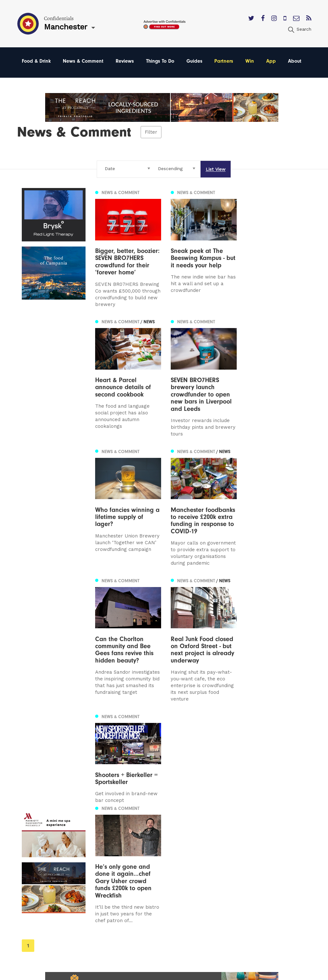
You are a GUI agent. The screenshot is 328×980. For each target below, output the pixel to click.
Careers (203, 884)
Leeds (29, 838)
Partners (224, 61)
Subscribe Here (213, 847)
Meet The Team (213, 874)
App (271, 61)
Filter (151, 132)
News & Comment (83, 61)
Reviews (125, 61)
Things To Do (160, 61)
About (295, 61)
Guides (194, 61)
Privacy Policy (210, 856)
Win (250, 61)
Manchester (36, 829)
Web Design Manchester (217, 974)
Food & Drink (36, 61)
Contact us (207, 829)
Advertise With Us (215, 838)
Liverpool (33, 847)
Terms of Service (214, 865)
